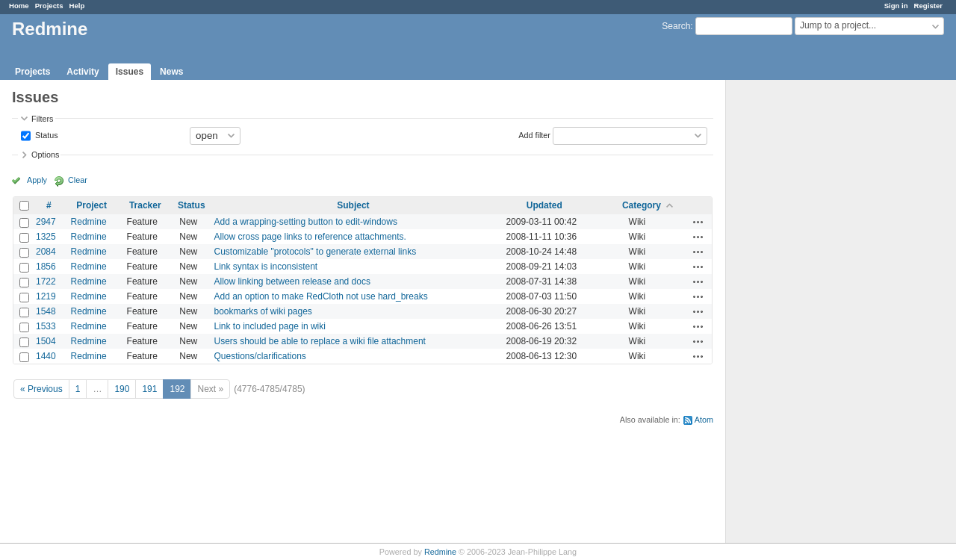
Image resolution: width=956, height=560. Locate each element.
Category (642, 205)
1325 (46, 237)
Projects (49, 6)
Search (676, 26)
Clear (78, 180)
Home (19, 6)
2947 (46, 222)
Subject (353, 205)
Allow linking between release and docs (292, 281)
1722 (46, 281)
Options (45, 155)
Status (46, 134)
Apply (37, 180)
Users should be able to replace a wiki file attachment (319, 341)
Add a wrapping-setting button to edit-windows (305, 222)
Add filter (534, 134)
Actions (698, 222)
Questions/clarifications (260, 356)
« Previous (41, 389)
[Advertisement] (801, 314)
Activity (83, 72)
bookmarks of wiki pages (263, 311)
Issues (130, 72)
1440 (46, 356)
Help (77, 6)
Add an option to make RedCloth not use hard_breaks (320, 296)
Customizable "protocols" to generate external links (315, 252)
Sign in (896, 6)
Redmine (89, 222)
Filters (42, 119)
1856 (46, 267)
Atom (704, 420)
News (171, 72)
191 (149, 389)
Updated (544, 205)
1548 (46, 311)
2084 (46, 252)
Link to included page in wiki (269, 326)
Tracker (145, 205)
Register (928, 6)
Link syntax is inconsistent (266, 267)
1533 (46, 326)
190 (122, 389)
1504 (46, 341)
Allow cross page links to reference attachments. (310, 237)
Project (91, 205)
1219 (46, 296)
